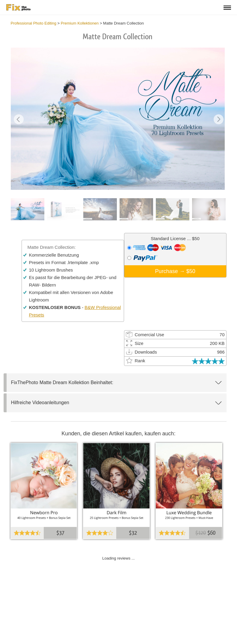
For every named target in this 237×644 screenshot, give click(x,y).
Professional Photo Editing (34, 23)
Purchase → (175, 271)
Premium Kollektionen (80, 23)
